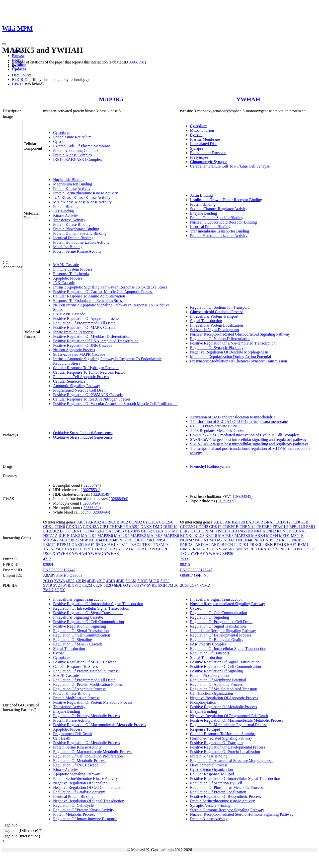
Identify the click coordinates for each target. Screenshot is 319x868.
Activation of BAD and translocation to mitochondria (233, 417)
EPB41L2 (280, 527)
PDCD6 (134, 540)
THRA (261, 549)
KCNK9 (187, 536)
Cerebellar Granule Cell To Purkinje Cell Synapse (230, 166)
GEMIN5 (132, 531)
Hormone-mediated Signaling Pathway (221, 738)
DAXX (146, 527)
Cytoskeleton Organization (212, 770)
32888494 (91, 485)
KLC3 (199, 536)
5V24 (57, 585)
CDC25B (301, 522)
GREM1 (208, 531)
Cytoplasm (62, 133)
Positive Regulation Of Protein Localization (225, 752)
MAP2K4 (89, 536)
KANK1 (255, 531)
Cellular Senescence (69, 381)
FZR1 (100, 531)
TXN (151, 549)
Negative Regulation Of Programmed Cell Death (229, 716)
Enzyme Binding (204, 213)
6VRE (152, 585)
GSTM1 (171, 531)
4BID (111, 581)
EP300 (65, 531)
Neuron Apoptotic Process (74, 350)
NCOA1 (202, 540)
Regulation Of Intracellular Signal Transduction (91, 608)
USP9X (49, 553)
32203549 (101, 494)
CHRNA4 (247, 527)
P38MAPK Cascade (69, 314)
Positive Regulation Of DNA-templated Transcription (96, 341)
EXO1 (196, 531)
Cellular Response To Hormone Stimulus (223, 734)
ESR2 (185, 531)
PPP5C (161, 540)
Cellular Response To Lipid (212, 774)
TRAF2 (101, 549)
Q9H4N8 (201, 575)
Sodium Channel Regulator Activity (219, 209)
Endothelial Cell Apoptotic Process (81, 377)
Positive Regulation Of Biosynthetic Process (226, 796)
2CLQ (48, 581)
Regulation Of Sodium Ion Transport (220, 307)
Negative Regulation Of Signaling (80, 783)
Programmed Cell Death (73, 734)
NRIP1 (298, 540)
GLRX (158, 531)
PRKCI (255, 545)
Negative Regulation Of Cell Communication (89, 787)
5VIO (77, 585)
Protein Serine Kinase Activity (77, 251)
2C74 (194, 585)
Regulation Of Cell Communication (82, 635)
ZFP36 (228, 553)
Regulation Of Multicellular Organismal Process (229, 725)
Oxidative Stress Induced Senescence (83, 433)
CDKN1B (231, 527)
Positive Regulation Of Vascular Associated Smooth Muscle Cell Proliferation (115, 404)
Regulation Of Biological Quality (217, 640)
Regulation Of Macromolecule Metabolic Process (93, 752)
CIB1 (104, 527)
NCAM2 (187, 540)
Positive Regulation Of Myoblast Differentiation (92, 336)
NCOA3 (230, 540)
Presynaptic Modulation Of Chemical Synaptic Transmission (239, 361)
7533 (184, 559)
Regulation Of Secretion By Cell (216, 783)
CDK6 (60, 527)
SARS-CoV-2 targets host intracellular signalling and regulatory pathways (249, 444)
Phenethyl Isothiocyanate (210, 466)
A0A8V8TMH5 (56, 575)
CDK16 (215, 527)
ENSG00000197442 (59, 570)
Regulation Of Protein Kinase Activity (84, 810)
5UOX (154, 581)
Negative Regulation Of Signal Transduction (89, 801)
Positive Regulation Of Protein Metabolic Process (93, 702)
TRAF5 (114, 549)
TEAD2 (135, 545)
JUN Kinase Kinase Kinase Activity (82, 198)
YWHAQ (96, 553)
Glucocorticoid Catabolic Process (217, 312)
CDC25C (166, 522)
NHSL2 (272, 540)
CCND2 (135, 522)
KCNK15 (284, 531)
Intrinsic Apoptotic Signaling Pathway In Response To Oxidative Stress (110, 287)
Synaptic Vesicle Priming (210, 805)
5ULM (131, 581)
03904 (48, 564)
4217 (47, 559)
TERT (147, 545)
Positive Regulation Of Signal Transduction (88, 613)
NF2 (123, 540)
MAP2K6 (105, 536)
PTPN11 (64, 545)
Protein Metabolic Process (74, 814)
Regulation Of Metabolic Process (80, 761)
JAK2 (75, 536)
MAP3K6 (171, 536)
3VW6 (59, 581)
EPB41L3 (297, 527)
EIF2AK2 (51, 531)
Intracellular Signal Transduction (79, 599)
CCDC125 (284, 522)
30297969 (226, 501)
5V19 (48, 585)
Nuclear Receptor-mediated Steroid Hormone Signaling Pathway (242, 814)
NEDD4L (111, 540)
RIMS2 (199, 549)
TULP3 (140, 549)
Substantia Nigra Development (215, 330)
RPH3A (212, 549)
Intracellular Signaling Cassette (78, 617)
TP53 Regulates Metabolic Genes (217, 431)
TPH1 (299, 549)
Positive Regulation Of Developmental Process (228, 747)
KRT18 (211, 536)
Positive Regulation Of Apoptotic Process (86, 318)
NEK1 (259, 540)
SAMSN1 (227, 549)
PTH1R (280, 545)
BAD (250, 522)
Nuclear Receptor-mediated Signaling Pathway (228, 604)
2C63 (185, 585)
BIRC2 (122, 522)
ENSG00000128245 (196, 570)
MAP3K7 (51, 540)
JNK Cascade (64, 283)
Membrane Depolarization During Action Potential (231, 357)
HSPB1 (222, 531)
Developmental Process (209, 765)
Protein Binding (66, 206)
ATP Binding (63, 211)
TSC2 (185, 553)
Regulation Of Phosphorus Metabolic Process (227, 787)
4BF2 (70, 581)
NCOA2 (216, 540)
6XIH (162, 585)
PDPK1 (242, 545)
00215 (185, 564)
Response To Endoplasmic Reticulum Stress (88, 301)
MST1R (297, 536)
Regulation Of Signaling (73, 640)
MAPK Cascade (66, 265)
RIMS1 (186, 549)
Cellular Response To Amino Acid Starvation (89, 296)
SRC (251, 549)
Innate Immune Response (73, 332)
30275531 (91, 490)
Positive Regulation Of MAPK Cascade (85, 327)
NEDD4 (95, 540)
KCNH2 (269, 531)
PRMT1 (50, 545)
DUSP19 (170, 527)
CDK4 (48, 527)
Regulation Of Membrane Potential (218, 680)
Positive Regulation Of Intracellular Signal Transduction (98, 604)
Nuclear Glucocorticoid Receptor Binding (224, 222)
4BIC (101, 581)
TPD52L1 (86, 549)
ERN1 (77, 531)
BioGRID (20, 80)
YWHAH (248, 99)
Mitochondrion (202, 130)
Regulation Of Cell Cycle (73, 805)
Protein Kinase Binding (72, 224)
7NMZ (205, 585)
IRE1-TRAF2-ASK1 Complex (78, 159)
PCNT (230, 545)
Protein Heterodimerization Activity (219, 236)
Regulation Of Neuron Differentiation (220, 339)
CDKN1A (74, 527)
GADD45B (115, 531)
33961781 (137, 62)
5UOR (143, 581)
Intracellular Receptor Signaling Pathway (223, 631)
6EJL (118, 585)
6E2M (87, 585)
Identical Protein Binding (73, 238)
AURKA (109, 522)
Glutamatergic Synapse (209, 162)
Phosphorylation (203, 702)
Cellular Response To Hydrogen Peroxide (86, 368)
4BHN (81, 581)
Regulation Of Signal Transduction (81, 631)
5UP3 (165, 581)
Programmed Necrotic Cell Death (80, 390)
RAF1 (90, 545)
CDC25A (151, 522)
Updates (19, 69)
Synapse (197, 148)
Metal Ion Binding (68, 247)
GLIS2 (146, 531)
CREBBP (117, 527)
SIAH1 (110, 545)
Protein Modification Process (76, 698)
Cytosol (59, 142)
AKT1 (82, 522)
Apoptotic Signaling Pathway (77, 386)
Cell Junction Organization (212, 693)
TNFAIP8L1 (53, 549)
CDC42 (202, 527)
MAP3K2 (138, 536)
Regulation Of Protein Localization (218, 792)
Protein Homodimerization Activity (81, 242)
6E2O (108, 585)
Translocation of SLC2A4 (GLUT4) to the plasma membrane (239, 422)
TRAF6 (127, 549)
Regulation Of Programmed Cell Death (84, 323)
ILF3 (233, 531)
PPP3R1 (148, 540)
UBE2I (162, 549)
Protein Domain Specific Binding (80, 233)
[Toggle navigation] (4, 44)
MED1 (284, 536)
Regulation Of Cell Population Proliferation (88, 756)
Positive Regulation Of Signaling (80, 626)
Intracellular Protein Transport (214, 316)
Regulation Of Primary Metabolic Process (86, 716)
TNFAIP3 (161, 545)
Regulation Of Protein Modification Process (88, 684)
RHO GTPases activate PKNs (214, 426)
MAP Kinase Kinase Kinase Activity (82, 202)
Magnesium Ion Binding (73, 184)
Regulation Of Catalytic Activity (79, 792)
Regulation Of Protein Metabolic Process (86, 671)
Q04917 (187, 575)
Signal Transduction (206, 321)
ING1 (242, 531)
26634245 (243, 496)
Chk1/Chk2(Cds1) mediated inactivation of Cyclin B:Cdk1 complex (244, 435)
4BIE (120, 581)
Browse (18, 56)
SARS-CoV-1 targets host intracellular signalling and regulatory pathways (249, 439)
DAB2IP (132, 527)
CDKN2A (91, 527)
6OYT (128, 585)
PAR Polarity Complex (208, 644)
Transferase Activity (69, 220)
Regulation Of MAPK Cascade (78, 644)
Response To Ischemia (71, 274)
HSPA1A (50, 536)
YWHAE (64, 553)
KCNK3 (300, 531)
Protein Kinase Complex (73, 155)
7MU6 (173, 585)
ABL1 (219, 522)
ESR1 (311, 527)
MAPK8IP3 (69, 540)
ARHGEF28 (235, 522)
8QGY (60, 590)
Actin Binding (201, 195)
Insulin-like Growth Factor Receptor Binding (226, 200)
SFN (100, 545)
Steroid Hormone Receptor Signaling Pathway (227, 810)
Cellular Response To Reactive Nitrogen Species (92, 399)
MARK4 (258, 536)
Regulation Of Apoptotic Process (79, 689)
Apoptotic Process (68, 278)
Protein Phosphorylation (209, 675)
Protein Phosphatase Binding (76, 229)
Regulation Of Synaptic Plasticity (217, 348)
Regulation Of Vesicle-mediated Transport (224, 689)
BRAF (269, 522)
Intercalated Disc (204, 144)
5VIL (67, 585)
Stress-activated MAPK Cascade (79, 354)
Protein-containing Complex (76, 150)
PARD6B (217, 545)
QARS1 (78, 545)
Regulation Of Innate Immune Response (85, 819)
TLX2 (272, 549)
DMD (158, 527)
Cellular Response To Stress (75, 666)
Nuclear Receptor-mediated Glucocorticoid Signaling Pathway (240, 334)
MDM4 (272, 536)
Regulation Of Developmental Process (221, 635)
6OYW (140, 585)
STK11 (122, 545)
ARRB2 (94, 522)
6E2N (98, 585)
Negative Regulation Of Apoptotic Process (224, 698)
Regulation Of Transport (210, 653)
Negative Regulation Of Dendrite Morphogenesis (229, 352)
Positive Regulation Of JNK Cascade (83, 345)
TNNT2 (70, 549)
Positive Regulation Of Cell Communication (88, 622)
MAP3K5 (111, 99)
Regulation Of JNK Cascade (76, 765)
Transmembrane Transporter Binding (220, 231)
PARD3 (186, 545)
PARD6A (201, 545)
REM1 (303, 545)
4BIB (91, 581)
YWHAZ (112, 553)
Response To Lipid (205, 729)
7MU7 (48, 590)
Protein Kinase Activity (72, 189)
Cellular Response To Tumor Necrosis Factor (89, 372)
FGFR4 (88, 531)
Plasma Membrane (205, 139)
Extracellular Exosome (208, 153)
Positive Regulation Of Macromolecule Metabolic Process (100, 725)
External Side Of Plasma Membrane (82, 146)
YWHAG (213, 553)
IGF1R (64, 536)
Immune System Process (73, 269)
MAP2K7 (122, 536)
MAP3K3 (155, 536)
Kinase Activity (66, 215)
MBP (84, 540)
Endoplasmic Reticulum (72, 137)
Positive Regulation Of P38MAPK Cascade (88, 395)
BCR (259, 522)
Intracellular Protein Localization (217, 325)
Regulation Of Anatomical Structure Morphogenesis (232, 761)
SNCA (241, 549)
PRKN (268, 545)
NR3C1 (285, 540)
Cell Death (62, 738)
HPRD (17, 84)
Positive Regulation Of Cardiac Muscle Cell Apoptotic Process (103, 292)
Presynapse (199, 157)
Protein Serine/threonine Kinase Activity (85, 193)
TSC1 (309, 549)
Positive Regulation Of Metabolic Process (86, 743)
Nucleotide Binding (69, 180)
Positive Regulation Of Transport (217, 743)
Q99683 (76, 575)
